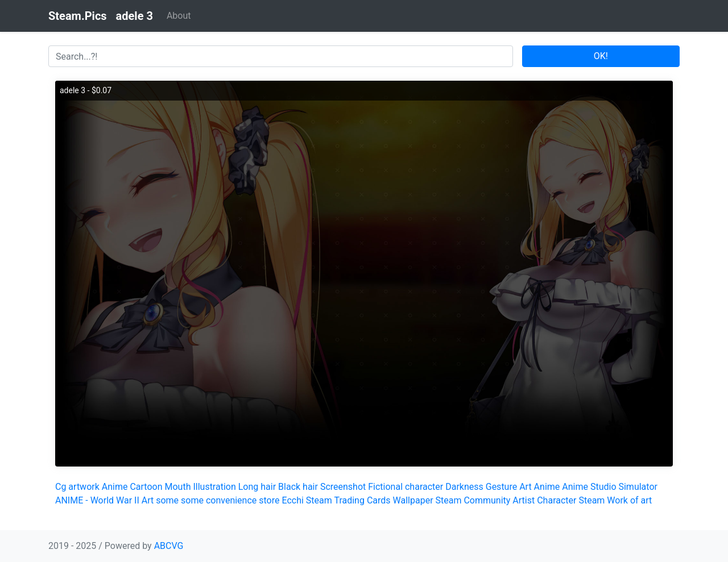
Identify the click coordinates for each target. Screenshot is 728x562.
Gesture (501, 487)
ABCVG (169, 546)
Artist (524, 500)
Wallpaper (413, 500)
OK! (601, 56)
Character (557, 500)
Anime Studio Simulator (610, 487)
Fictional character (406, 487)
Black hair (298, 487)
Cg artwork (77, 487)
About (179, 16)
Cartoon (146, 487)
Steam (591, 500)
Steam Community (473, 500)
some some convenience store (218, 500)
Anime (115, 487)
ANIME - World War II (97, 500)
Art (525, 487)
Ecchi (292, 500)
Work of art (629, 500)
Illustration (214, 487)
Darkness (464, 487)
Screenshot (343, 487)
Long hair (257, 487)
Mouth (177, 487)
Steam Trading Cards (348, 500)
